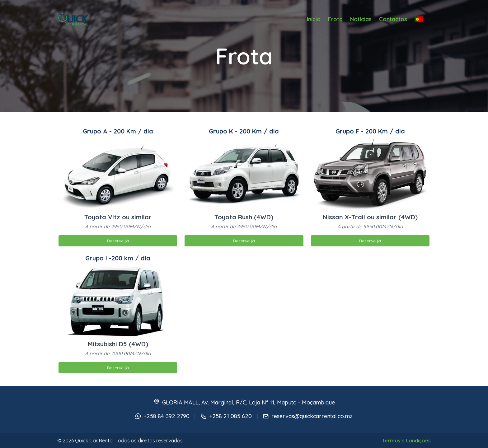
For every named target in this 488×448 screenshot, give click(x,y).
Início (314, 19)
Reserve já (118, 241)
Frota (335, 19)
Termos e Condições (406, 441)
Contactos (393, 19)
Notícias (361, 19)
